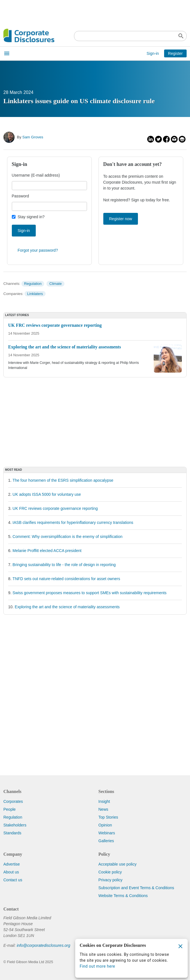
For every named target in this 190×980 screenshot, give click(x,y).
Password (20, 196)
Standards (12, 833)
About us (11, 872)
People (10, 809)
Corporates (13, 801)
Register (175, 53)
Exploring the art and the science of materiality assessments (67, 607)
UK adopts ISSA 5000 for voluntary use (47, 494)
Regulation (33, 284)
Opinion (105, 825)
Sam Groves (33, 137)
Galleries (106, 841)
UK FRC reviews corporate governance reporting (55, 508)
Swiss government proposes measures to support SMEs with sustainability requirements (90, 593)
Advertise (12, 864)
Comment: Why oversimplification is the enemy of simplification (68, 537)
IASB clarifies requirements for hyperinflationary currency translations (73, 522)
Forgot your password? (38, 250)
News (103, 809)
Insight (104, 801)
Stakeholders (15, 825)
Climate (55, 284)
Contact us (13, 880)
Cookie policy (110, 872)
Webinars (107, 833)
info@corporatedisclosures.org (43, 945)
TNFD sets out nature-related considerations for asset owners (66, 579)
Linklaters (35, 294)
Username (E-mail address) (36, 175)
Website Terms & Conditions (123, 896)
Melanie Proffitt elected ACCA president (47, 551)
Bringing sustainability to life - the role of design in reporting (64, 565)
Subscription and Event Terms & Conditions (136, 888)
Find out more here (97, 966)
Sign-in (153, 53)
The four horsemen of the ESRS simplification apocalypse (63, 480)
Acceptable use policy (118, 864)
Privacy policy (111, 880)
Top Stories (108, 817)
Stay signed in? (31, 217)
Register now (121, 219)
